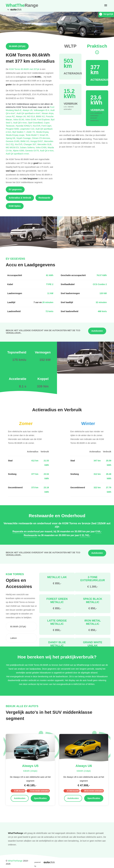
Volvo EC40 (19, 119)
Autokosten (97, 331)
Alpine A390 (19, 151)
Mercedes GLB (45, 144)
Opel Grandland (36, 123)
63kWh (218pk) (84, 771)
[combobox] (21, 626)
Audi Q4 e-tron (47, 151)
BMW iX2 (41, 116)
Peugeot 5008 (13, 129)
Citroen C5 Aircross (41, 138)
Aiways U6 (21, 116)
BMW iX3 (25, 141)
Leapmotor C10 (28, 129)
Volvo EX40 (31, 119)
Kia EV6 (37, 126)
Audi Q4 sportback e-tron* (29, 113)
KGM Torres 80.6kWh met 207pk (24, 69)
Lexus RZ (11, 116)
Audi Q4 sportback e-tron (18, 154)
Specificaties (40, 798)
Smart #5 (44, 135)
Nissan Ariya (48, 113)
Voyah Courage (24, 138)
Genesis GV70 (33, 151)
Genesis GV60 (13, 141)
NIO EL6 (31, 116)
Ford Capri (47, 126)
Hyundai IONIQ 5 (24, 126)
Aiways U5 (28, 110)
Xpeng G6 (11, 138)
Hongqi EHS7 (37, 141)
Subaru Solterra (28, 147)
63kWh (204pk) (30, 771)
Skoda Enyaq (43, 132)
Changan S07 (31, 144)
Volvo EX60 (42, 147)
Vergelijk (106, 14)
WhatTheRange (15, 861)
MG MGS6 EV (13, 147)
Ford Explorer (44, 119)
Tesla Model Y (33, 135)
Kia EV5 (19, 144)
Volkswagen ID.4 (42, 110)
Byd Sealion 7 (19, 132)
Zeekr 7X (31, 132)
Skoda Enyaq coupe (16, 135)
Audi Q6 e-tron (21, 123)
